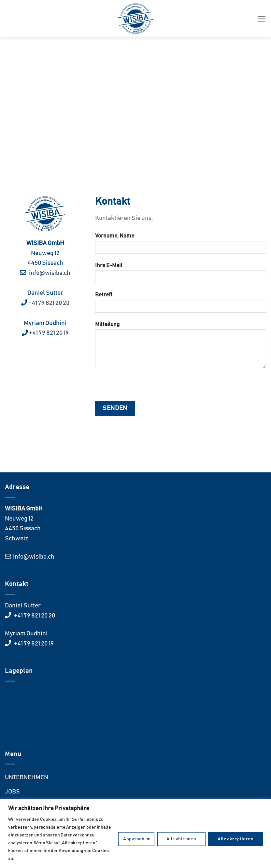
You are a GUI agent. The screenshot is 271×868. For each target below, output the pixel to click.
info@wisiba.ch (49, 273)
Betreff (181, 305)
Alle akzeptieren (235, 839)
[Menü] (261, 19)
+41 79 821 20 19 (49, 333)
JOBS (12, 792)
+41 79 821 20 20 (48, 303)
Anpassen (134, 839)
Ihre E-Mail (181, 275)
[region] (135, 833)
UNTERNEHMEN (27, 777)
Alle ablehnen (181, 839)
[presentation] (145, 388)
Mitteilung (181, 347)
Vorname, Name (181, 246)
